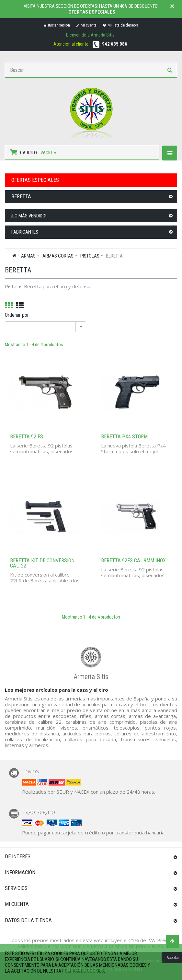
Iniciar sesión (57, 25)
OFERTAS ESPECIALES (35, 180)
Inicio (14, 255)
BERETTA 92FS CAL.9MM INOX (133, 561)
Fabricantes (25, 232)
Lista (20, 306)
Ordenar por (17, 315)
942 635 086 (115, 44)
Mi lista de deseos (120, 25)
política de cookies (83, 971)
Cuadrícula (9, 306)
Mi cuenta (86, 25)
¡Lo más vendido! (29, 216)
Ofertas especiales (92, 12)
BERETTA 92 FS (27, 437)
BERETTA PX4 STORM (124, 437)
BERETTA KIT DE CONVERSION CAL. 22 (42, 563)
